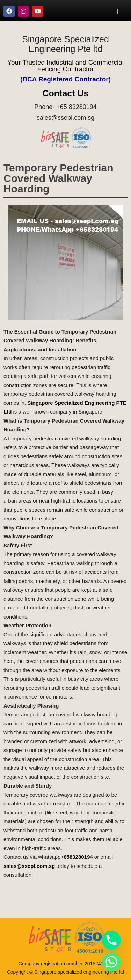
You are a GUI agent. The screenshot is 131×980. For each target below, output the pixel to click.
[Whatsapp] (111, 962)
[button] (117, 11)
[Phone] (111, 940)
